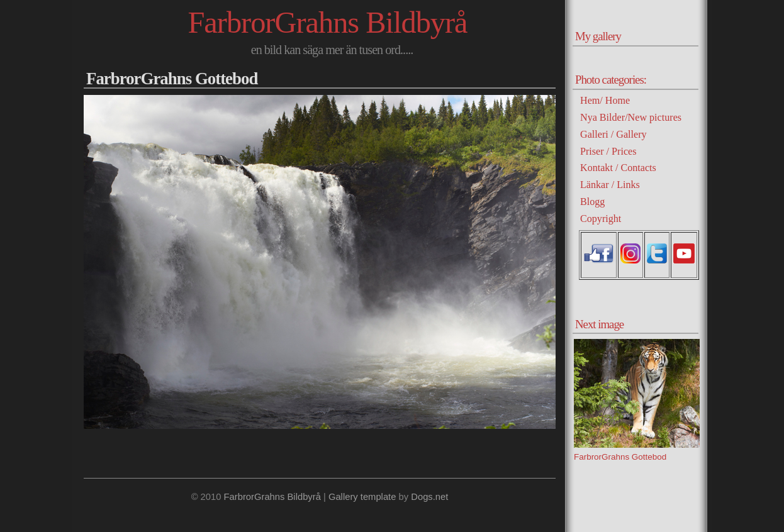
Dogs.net (429, 497)
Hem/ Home (605, 100)
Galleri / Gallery (613, 134)
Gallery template (362, 497)
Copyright (601, 219)
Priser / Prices (608, 151)
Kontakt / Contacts (618, 168)
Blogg (592, 202)
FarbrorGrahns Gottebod (172, 79)
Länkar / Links (610, 185)
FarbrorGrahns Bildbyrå (327, 22)
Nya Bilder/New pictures (631, 117)
